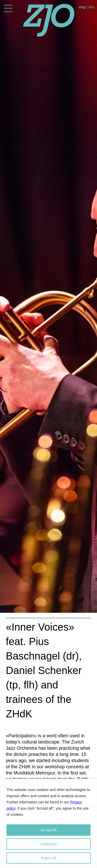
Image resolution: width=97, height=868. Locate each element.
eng (82, 7)
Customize (48, 844)
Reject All (48, 858)
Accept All (48, 830)
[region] (48, 823)
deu (91, 7)
